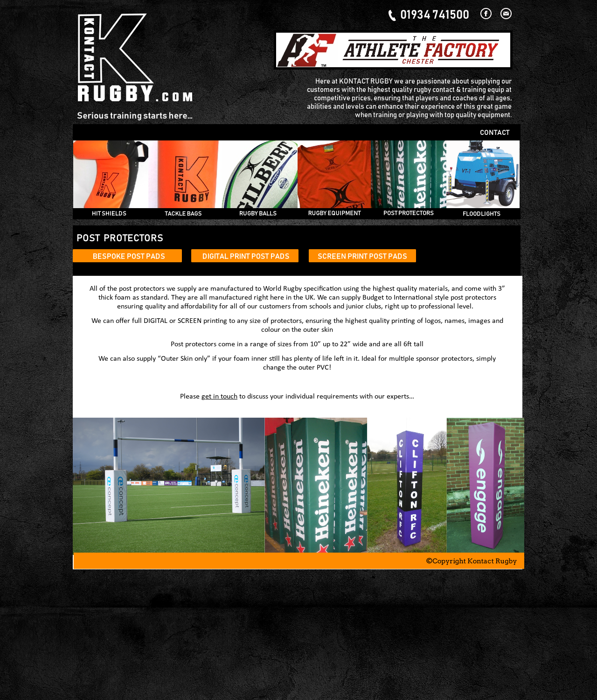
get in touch (219, 397)
